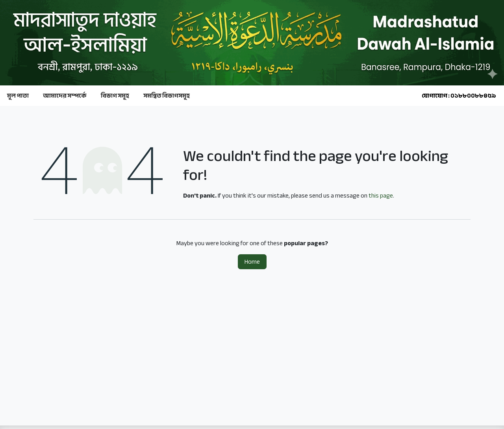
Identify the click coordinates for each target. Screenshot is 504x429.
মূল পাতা (18, 96)
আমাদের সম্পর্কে (65, 96)
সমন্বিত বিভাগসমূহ (167, 96)
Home (252, 262)
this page (381, 196)
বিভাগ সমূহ (115, 96)
